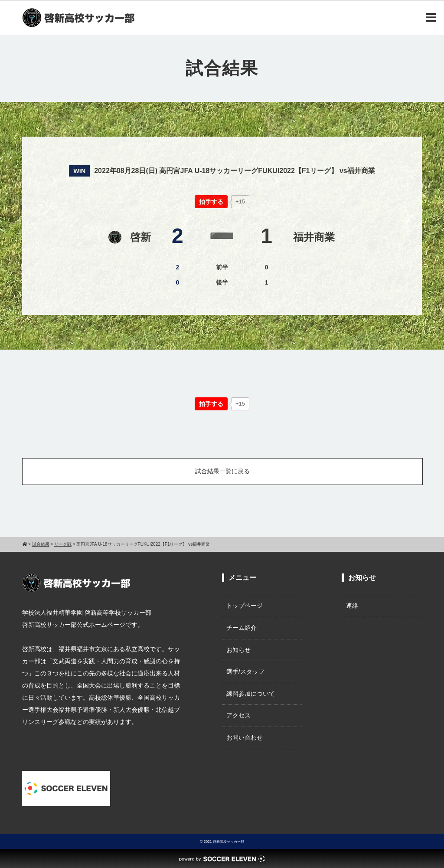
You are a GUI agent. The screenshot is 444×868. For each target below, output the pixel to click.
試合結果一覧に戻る (222, 471)
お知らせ (238, 650)
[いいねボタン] (211, 202)
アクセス (238, 715)
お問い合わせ (245, 737)
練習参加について (251, 694)
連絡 (352, 606)
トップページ (245, 606)
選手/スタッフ (245, 671)
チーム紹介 (242, 628)
